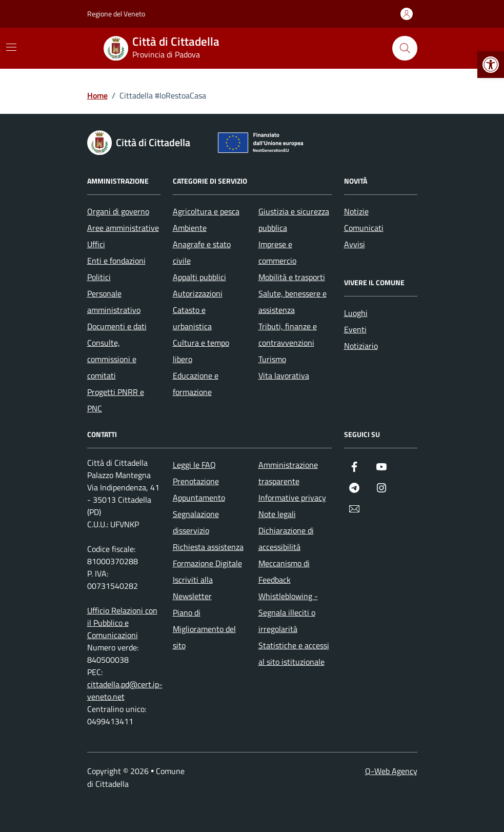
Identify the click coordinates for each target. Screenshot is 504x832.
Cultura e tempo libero (201, 351)
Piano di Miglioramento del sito (204, 629)
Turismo (272, 359)
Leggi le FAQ (194, 465)
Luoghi (356, 313)
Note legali (277, 514)
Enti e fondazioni (116, 261)
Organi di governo (118, 211)
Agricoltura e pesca (206, 211)
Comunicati (364, 228)
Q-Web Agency (391, 771)
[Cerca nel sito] (405, 48)
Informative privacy (292, 498)
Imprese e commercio (277, 252)
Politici (99, 277)
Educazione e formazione (196, 384)
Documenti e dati (117, 326)
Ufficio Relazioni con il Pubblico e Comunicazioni (122, 623)
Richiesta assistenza (208, 547)
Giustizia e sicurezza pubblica (294, 220)
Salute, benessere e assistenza (293, 302)
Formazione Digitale (207, 563)
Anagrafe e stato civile (202, 252)
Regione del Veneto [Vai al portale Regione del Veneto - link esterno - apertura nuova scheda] (116, 14)
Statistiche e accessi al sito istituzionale (294, 653)
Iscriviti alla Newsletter (193, 588)
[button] (491, 65)
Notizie (356, 211)
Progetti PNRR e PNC (116, 400)
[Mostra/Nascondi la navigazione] (11, 47)
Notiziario (361, 346)
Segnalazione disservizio (196, 522)
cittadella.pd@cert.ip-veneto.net (125, 690)
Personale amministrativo (114, 302)
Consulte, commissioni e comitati (112, 359)
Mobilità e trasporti (292, 277)
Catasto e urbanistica (192, 318)
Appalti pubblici (199, 277)
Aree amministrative (123, 228)
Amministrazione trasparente (288, 473)
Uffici (96, 244)
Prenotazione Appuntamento (199, 489)
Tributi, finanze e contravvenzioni (288, 334)
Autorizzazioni (198, 293)
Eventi (355, 329)
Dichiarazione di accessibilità (286, 539)
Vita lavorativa (284, 375)
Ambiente (190, 228)
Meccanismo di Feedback (284, 571)
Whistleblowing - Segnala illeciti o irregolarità (288, 612)
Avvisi (355, 244)
